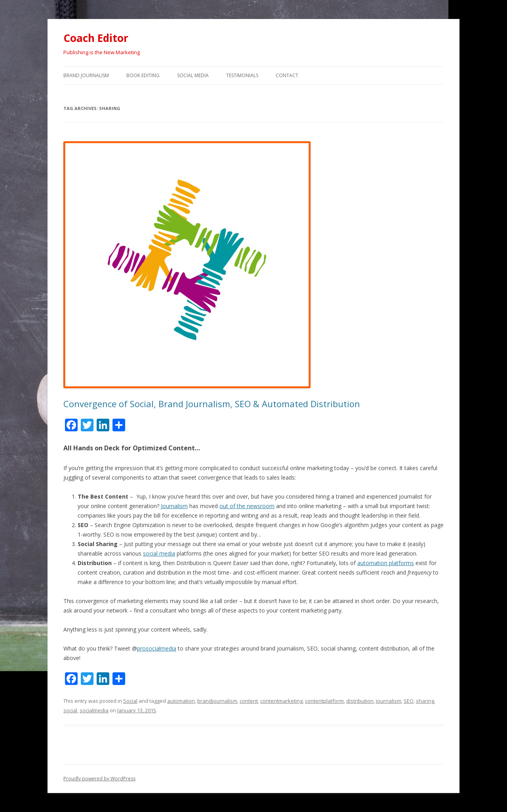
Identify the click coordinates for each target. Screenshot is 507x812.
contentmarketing (281, 701)
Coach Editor (96, 38)
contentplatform (324, 701)
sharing (425, 701)
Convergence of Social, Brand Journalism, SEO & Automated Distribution (212, 404)
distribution (360, 701)
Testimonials (242, 75)
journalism (389, 701)
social (70, 710)
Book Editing (143, 75)
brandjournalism (217, 701)
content (249, 701)
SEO (409, 701)
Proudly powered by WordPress (99, 779)
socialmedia (94, 710)
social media (159, 553)
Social (130, 701)
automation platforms (386, 563)
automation (181, 701)
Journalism (173, 506)
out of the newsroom (247, 506)
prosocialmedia (157, 648)
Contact (287, 75)
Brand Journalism (86, 75)
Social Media (193, 75)
